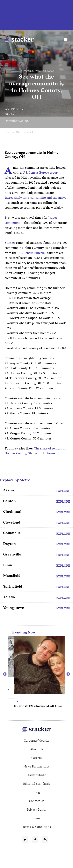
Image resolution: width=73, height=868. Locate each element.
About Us (37, 749)
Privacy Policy (37, 810)
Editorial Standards (37, 784)
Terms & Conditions (37, 827)
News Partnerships (37, 766)
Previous (5, 674)
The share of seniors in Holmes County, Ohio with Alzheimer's (35, 451)
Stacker (11, 114)
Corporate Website (37, 741)
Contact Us (37, 801)
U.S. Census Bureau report (40, 173)
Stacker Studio (36, 775)
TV (34, 701)
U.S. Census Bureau (31, 253)
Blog (37, 792)
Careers (36, 758)
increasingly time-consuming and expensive (36, 198)
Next (68, 674)
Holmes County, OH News (36, 71)
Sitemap (36, 818)
